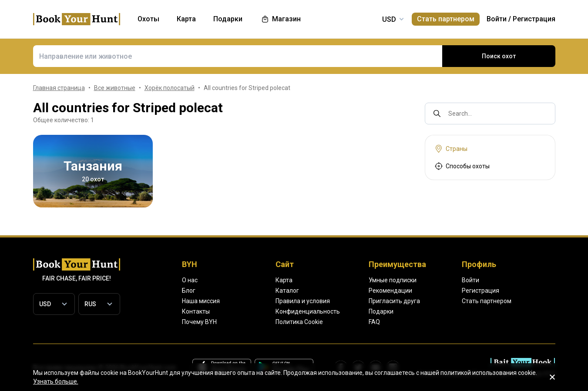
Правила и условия (303, 301)
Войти (497, 19)
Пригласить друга (394, 301)
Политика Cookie (299, 322)
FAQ (374, 322)
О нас (190, 280)
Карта (284, 280)
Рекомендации (390, 291)
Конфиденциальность (308, 311)
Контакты (196, 311)
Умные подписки (393, 280)
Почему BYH (199, 322)
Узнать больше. (56, 381)
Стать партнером (446, 19)
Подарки (381, 311)
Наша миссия (201, 301)
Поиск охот (499, 56)
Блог (189, 291)
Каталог (287, 291)
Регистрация (534, 19)
